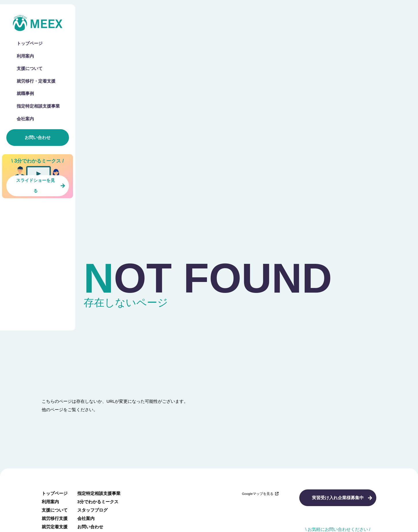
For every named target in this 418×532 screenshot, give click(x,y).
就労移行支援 (55, 518)
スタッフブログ (92, 510)
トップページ (30, 44)
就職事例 (25, 94)
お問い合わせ (38, 138)
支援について (30, 69)
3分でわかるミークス (98, 502)
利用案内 (25, 56)
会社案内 (25, 119)
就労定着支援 (55, 527)
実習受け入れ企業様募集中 (338, 498)
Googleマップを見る (260, 494)
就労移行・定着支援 (36, 81)
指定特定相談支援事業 (38, 106)
